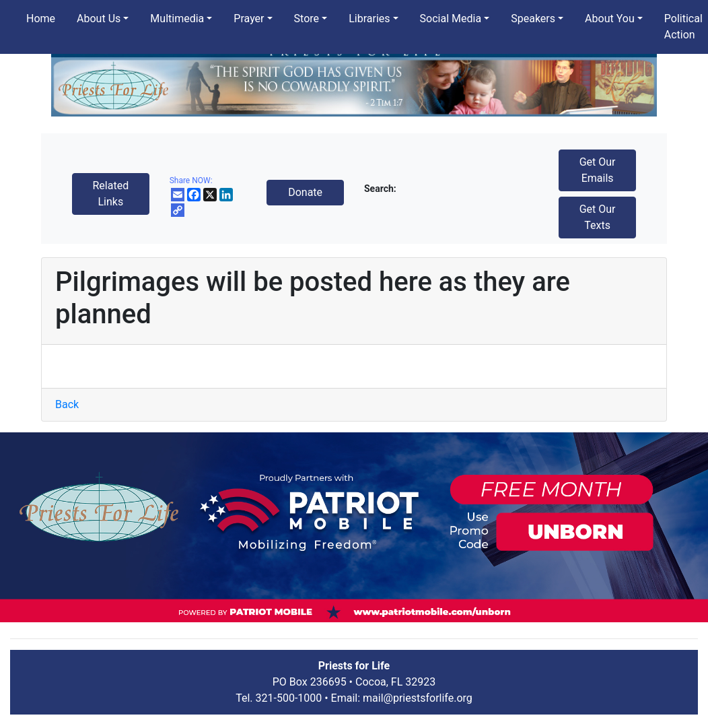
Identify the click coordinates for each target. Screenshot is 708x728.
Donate (305, 192)
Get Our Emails (598, 170)
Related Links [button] (110, 194)
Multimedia (177, 19)
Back (67, 404)
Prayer (249, 19)
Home (41, 19)
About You (610, 19)
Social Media (451, 19)
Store (307, 19)
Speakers (533, 19)
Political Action (683, 27)
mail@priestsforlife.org (418, 698)
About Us (99, 19)
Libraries (369, 19)
